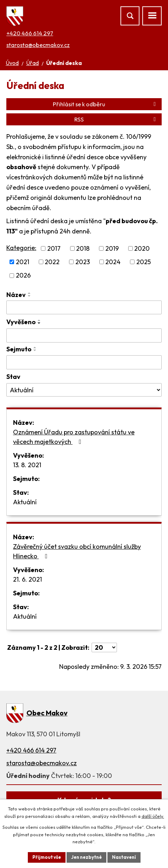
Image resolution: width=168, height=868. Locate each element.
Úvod (12, 63)
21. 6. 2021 (27, 579)
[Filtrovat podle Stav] (84, 390)
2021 (23, 262)
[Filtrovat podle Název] (84, 308)
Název (16, 295)
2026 (23, 276)
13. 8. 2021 (27, 465)
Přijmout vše (47, 857)
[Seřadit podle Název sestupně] (30, 296)
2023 (83, 262)
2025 (144, 262)
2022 (52, 262)
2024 (113, 262)
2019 (112, 248)
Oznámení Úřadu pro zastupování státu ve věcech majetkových (74, 437)
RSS (116, 119)
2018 (83, 248)
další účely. (153, 816)
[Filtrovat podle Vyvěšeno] (84, 335)
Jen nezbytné (86, 857)
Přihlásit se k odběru (105, 104)
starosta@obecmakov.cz (38, 45)
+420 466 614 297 (30, 33)
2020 (142, 248)
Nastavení (124, 857)
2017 (54, 248)
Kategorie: (21, 248)
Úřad (32, 63)
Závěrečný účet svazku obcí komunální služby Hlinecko (77, 551)
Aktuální (25, 502)
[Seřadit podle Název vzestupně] (30, 293)
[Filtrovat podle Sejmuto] (84, 362)
